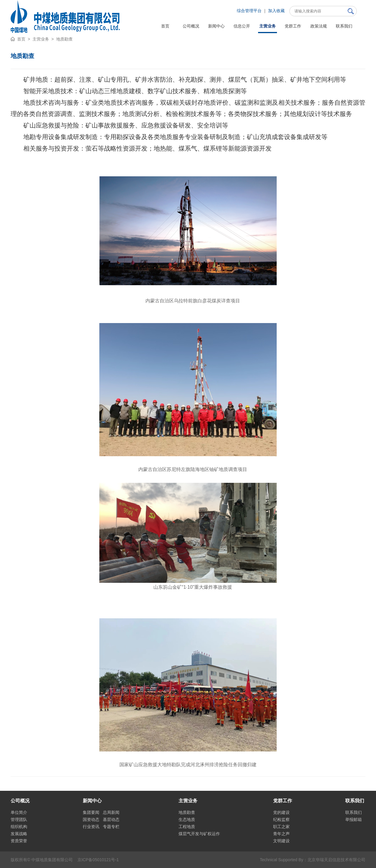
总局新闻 (111, 812)
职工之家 (281, 827)
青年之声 (281, 834)
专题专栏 (111, 827)
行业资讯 (91, 827)
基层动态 (111, 819)
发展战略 (19, 834)
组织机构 (19, 827)
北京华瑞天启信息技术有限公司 (336, 860)
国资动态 (91, 819)
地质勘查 (64, 39)
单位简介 (19, 812)
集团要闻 (91, 812)
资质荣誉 (19, 841)
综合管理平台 (249, 11)
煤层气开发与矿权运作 (199, 834)
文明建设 (281, 841)
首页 (21, 39)
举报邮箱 (354, 819)
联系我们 (354, 812)
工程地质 (187, 827)
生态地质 (187, 819)
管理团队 (19, 819)
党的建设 (281, 812)
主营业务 (41, 39)
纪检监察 (281, 819)
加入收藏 (276, 11)
